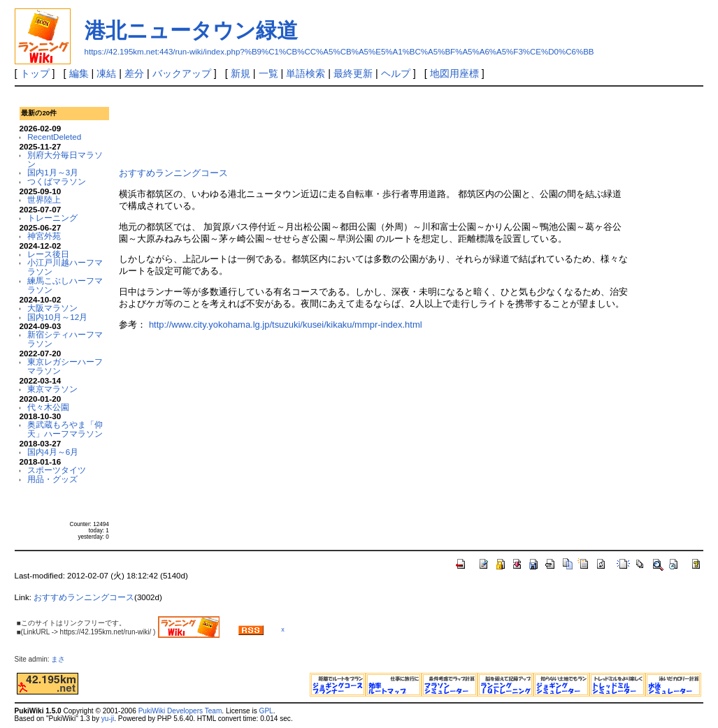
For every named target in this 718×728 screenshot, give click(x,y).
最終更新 (353, 73)
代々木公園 (48, 407)
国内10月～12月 (57, 317)
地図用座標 (454, 73)
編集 (79, 73)
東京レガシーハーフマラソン (65, 366)
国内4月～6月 (53, 452)
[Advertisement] (373, 125)
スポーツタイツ (57, 470)
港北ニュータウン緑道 (191, 30)
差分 (134, 73)
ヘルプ (396, 73)
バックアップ (182, 73)
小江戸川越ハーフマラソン (65, 267)
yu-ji (108, 719)
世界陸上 (44, 199)
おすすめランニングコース (173, 173)
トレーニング (52, 218)
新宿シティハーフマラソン (65, 339)
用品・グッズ (52, 479)
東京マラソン (52, 389)
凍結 (106, 73)
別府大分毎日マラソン (65, 159)
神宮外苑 (44, 236)
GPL (266, 711)
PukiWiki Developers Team (180, 711)
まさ (62, 659)
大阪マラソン (52, 308)
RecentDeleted (54, 137)
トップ (35, 73)
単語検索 (306, 73)
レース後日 (48, 254)
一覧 (268, 73)
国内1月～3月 (53, 172)
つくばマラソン (57, 181)
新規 (240, 73)
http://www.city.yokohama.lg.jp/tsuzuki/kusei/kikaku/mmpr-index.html (286, 325)
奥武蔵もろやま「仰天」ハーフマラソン (65, 429)
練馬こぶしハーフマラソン (65, 285)
